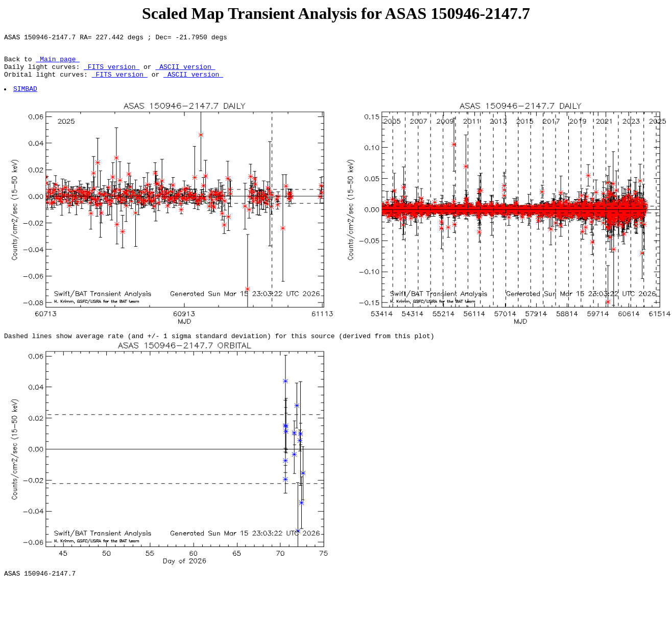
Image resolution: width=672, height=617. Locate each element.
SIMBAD (26, 98)
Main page (58, 63)
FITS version (112, 73)
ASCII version (185, 73)
